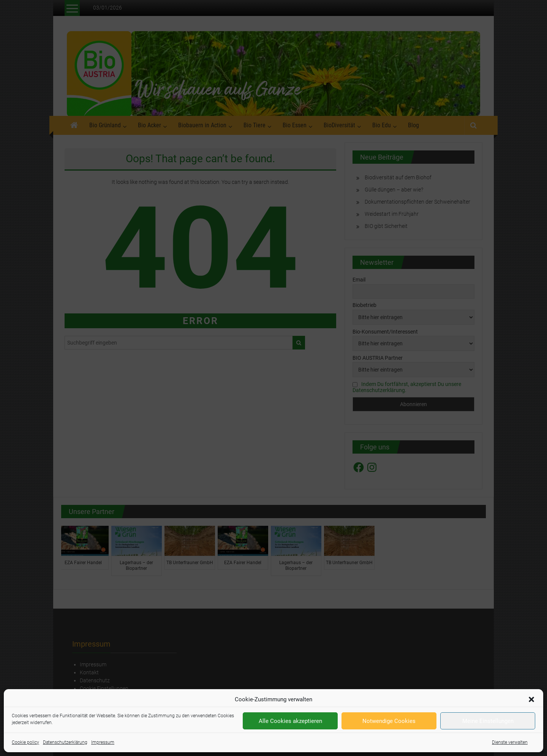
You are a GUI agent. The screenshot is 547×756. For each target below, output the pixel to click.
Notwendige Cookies (389, 721)
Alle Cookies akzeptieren (290, 721)
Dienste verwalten (510, 742)
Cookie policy (25, 742)
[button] (531, 699)
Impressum (103, 742)
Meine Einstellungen (488, 721)
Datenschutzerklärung (65, 742)
